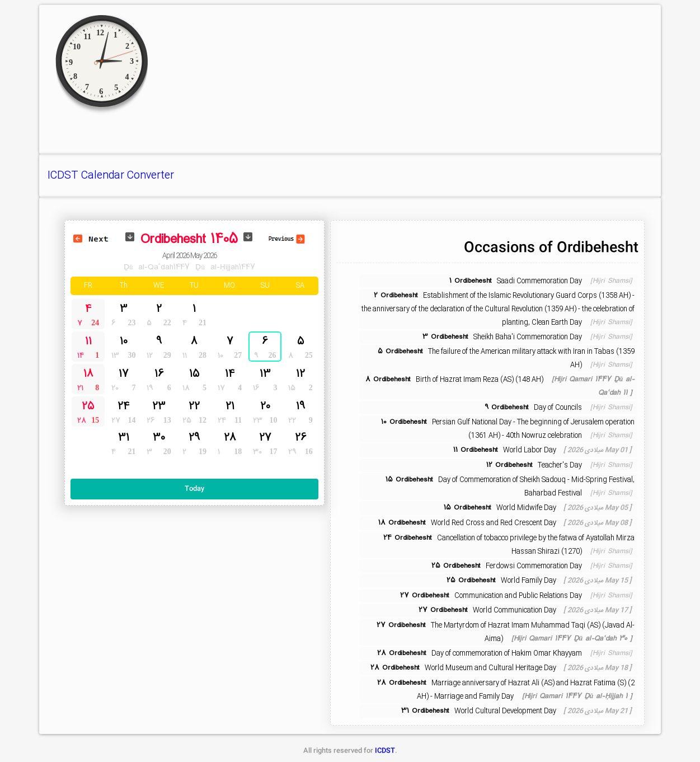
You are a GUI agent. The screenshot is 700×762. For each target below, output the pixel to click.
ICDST (63, 176)
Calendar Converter (128, 176)
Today (194, 489)
